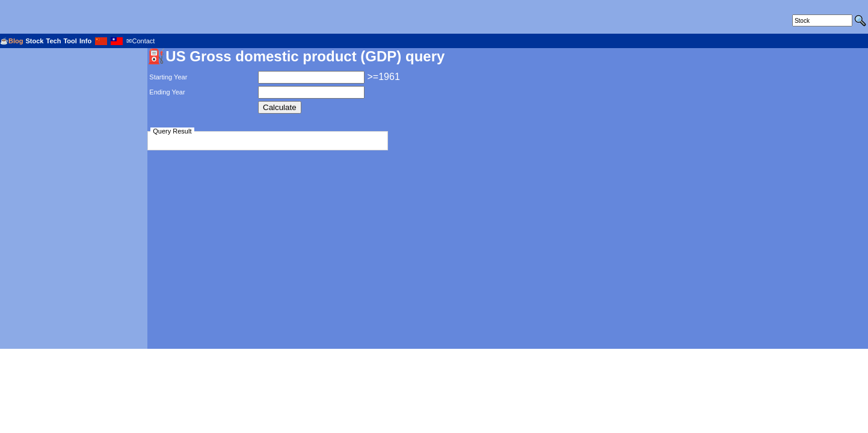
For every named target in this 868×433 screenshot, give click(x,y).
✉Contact (140, 41)
